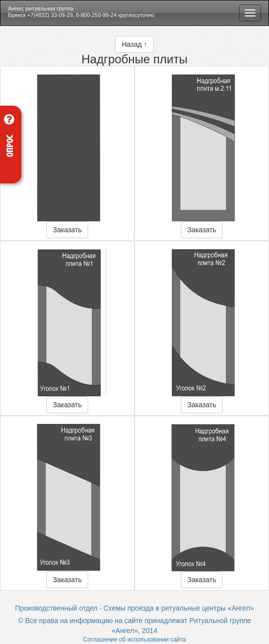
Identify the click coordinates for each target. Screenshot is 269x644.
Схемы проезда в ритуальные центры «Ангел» (178, 608)
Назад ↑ (134, 44)
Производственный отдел (56, 608)
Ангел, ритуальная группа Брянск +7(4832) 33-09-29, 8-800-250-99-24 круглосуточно (81, 12)
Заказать (67, 230)
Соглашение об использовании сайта (134, 640)
